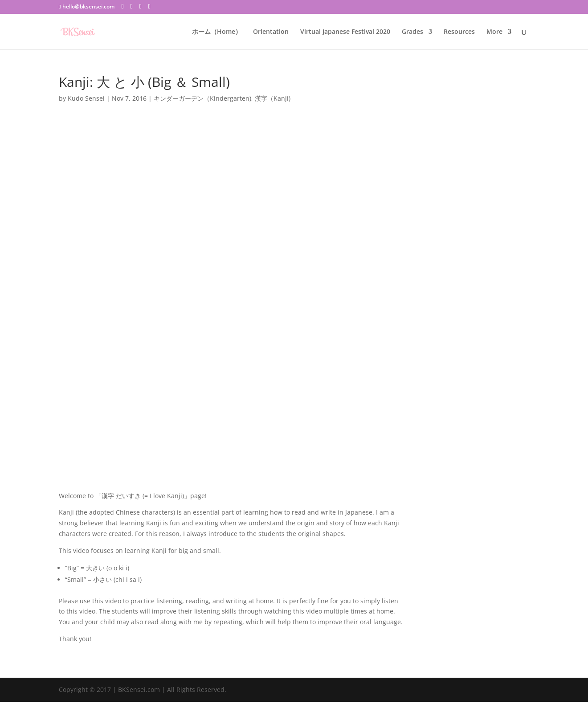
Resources (459, 32)
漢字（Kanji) (273, 98)
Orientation (271, 32)
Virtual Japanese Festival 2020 (345, 32)
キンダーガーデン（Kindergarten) (202, 98)
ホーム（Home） (217, 32)
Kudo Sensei (86, 98)
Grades (412, 32)
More (494, 32)
